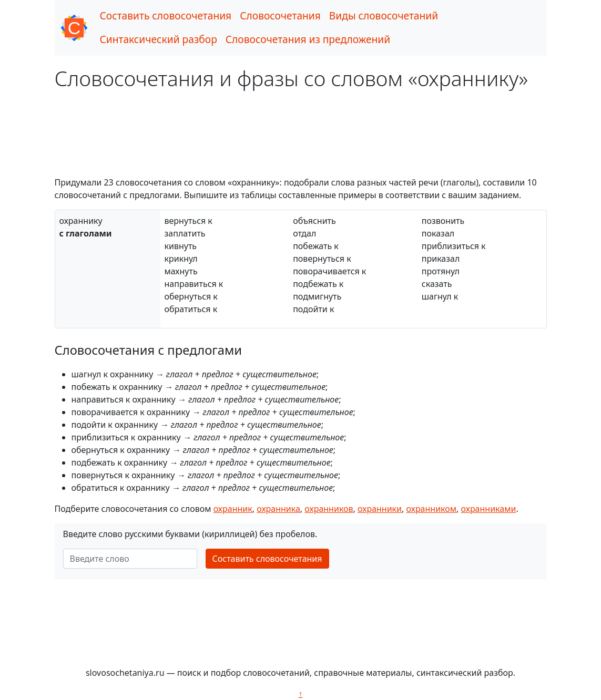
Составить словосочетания (166, 16)
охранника (278, 509)
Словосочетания (280, 16)
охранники (380, 509)
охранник (233, 509)
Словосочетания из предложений (308, 39)
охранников (329, 509)
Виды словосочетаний (384, 16)
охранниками (489, 509)
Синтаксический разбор (159, 39)
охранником (432, 509)
